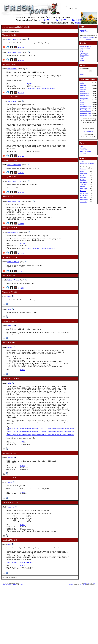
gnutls (82, 83)
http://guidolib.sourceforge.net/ (20, 618)
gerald (10, 373)
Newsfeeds (83, 153)
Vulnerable (83, 184)
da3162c (21, 276)
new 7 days (83, 197)
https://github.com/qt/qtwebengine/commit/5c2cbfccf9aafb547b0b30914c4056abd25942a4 (40, 468)
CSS (89, 640)
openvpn (83, 91)
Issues (82, 50)
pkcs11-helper (84, 98)
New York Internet (85, 37)
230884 (22, 539)
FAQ (81, 51)
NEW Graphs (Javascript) (87, 163)
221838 (22, 622)
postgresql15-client (86, 111)
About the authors (85, 48)
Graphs (82, 162)
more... (82, 74)
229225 (22, 576)
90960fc (21, 48)
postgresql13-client (86, 107)
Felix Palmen (12, 69)
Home (82, 146)
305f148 (21, 312)
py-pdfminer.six (85, 100)
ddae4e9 (21, 97)
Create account (84, 32)
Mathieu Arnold (13, 285)
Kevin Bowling (13, 252)
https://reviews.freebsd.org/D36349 (41, 93)
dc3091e (21, 209)
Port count (83, 169)
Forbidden (83, 178)
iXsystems (92, 37)
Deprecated (83, 173)
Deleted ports (84, 150)
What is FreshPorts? (86, 46)
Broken (82, 171)
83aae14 (21, 61)
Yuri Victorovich (14, 40)
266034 (29, 87)
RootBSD (88, 39)
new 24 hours (84, 193)
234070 (22, 484)
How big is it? (84, 53)
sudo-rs (82, 102)
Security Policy (84, 55)
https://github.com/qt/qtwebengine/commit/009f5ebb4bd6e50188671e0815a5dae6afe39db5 (40, 476)
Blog (81, 58)
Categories (83, 148)
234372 (22, 510)
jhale (9, 528)
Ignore (82, 176)
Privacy (82, 57)
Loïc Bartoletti (14, 217)
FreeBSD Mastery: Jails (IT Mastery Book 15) (59, 20)
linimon (10, 501)
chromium (83, 85)
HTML (86, 640)
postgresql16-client (86, 113)
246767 (22, 265)
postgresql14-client (86, 109)
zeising (10, 350)
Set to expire (84, 189)
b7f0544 (21, 171)
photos (78, 23)
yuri (9, 320)
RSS (94, 640)
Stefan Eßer (12, 106)
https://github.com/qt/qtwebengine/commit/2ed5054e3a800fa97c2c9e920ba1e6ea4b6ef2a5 (40, 472)
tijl (9, 413)
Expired (82, 186)
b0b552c (21, 188)
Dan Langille (83, 641)
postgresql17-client (86, 115)
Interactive (83, 191)
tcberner (11, 554)
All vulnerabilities (88, 132)
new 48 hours (84, 195)
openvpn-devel (84, 93)
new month (83, 202)
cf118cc (21, 295)
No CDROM (84, 182)
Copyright (70, 641)
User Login (83, 30)
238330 (22, 400)
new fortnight (84, 200)
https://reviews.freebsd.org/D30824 (41, 271)
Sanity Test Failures (85, 151)
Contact (82, 60)
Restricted (83, 180)
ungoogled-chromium (83, 88)
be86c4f (21, 243)
